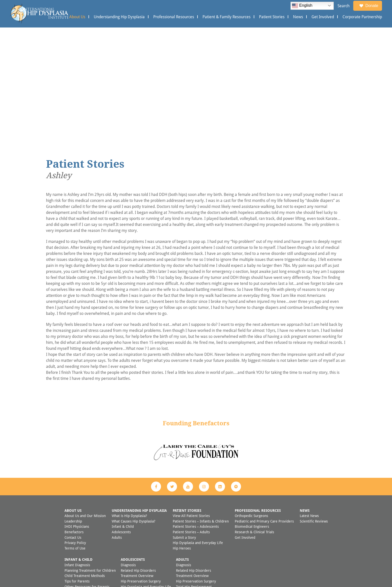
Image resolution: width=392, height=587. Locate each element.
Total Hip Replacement (194, 477)
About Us (77, 17)
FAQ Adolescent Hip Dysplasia (144, 493)
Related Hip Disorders (138, 460)
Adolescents (121, 422)
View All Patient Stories (191, 406)
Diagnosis (128, 455)
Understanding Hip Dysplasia (119, 17)
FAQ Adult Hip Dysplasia (195, 498)
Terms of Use (75, 438)
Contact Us (73, 427)
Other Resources (134, 487)
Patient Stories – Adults (191, 422)
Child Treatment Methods (85, 466)
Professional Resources (174, 17)
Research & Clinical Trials (254, 422)
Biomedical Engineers (252, 416)
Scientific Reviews (314, 411)
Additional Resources (193, 493)
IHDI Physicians (77, 416)
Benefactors (74, 422)
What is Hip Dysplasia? (129, 406)
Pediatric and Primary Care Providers (264, 411)
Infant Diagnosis (77, 455)
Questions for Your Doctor (141, 482)
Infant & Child (123, 416)
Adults (117, 427)
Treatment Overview (137, 466)
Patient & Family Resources (226, 17)
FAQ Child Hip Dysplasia (83, 487)
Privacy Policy (75, 433)
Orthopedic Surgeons (251, 406)
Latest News (309, 406)
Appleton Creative (206, 572)
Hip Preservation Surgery (141, 471)
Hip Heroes (182, 438)
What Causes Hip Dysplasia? (133, 411)
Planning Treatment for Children (90, 460)
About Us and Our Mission (85, 406)
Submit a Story (184, 427)
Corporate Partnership (362, 17)
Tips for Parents (77, 471)
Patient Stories (272, 17)
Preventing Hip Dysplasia (84, 482)
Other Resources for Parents (87, 477)
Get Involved (323, 17)
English (302, 6)
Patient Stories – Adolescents (196, 416)
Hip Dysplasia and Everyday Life (198, 433)
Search (343, 6)
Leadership (73, 411)
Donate (369, 6)
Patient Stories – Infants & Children (201, 411)
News (298, 17)
